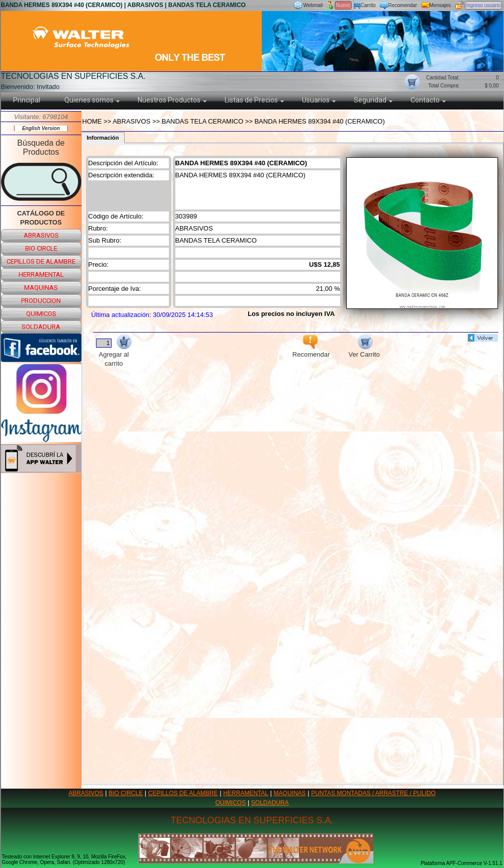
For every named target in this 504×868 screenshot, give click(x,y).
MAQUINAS (290, 793)
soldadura (41, 327)
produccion (41, 301)
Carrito (368, 5)
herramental (41, 275)
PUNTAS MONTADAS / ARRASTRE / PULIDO (373, 793)
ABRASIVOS (86, 793)
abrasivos (41, 235)
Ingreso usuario (484, 5)
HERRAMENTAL (246, 793)
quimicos (41, 314)
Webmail (313, 5)
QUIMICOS (231, 803)
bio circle (41, 248)
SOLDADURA (270, 803)
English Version (41, 128)
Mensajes (440, 5)
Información (103, 138)
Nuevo (343, 5)
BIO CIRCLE (126, 793)
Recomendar (403, 5)
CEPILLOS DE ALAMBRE (183, 793)
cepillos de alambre (41, 261)
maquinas (41, 288)
